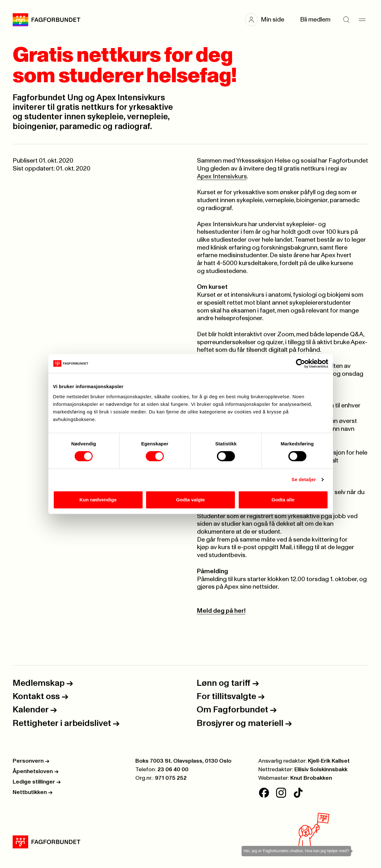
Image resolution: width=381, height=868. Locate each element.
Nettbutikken (33, 792)
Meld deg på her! (221, 611)
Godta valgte (190, 500)
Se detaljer (304, 479)
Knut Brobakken (311, 778)
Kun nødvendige (98, 500)
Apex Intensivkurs (222, 177)
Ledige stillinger (37, 782)
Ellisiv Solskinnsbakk (321, 770)
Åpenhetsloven (36, 772)
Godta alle (283, 500)
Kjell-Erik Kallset (329, 761)
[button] (268, 20)
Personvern (31, 761)
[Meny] (362, 20)
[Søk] (346, 20)
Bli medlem (315, 20)
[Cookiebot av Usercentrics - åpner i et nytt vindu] (301, 363)
